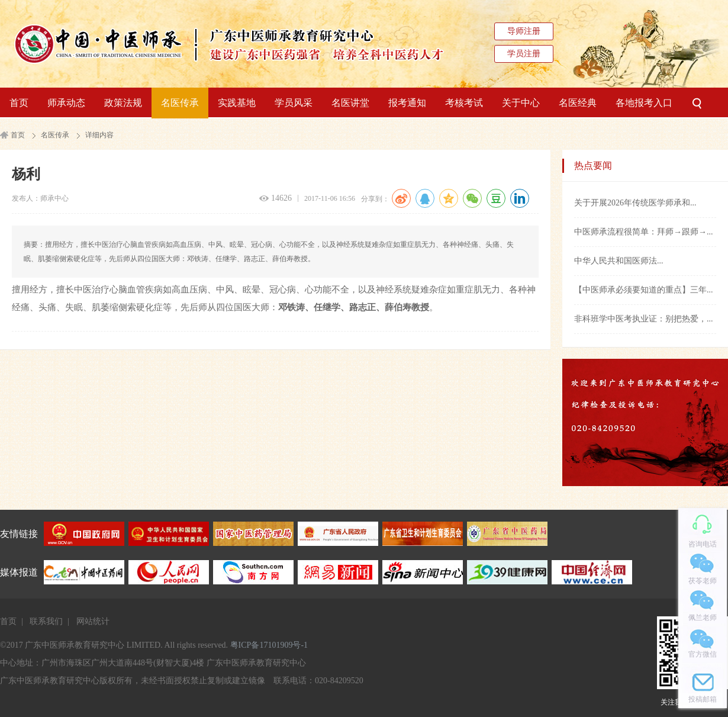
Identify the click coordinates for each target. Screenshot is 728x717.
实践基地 (237, 103)
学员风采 (294, 103)
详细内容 (99, 135)
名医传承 (180, 103)
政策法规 (123, 103)
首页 (19, 103)
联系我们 (46, 621)
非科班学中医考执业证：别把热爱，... (644, 319)
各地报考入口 (644, 103)
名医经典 (578, 103)
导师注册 (524, 31)
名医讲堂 (350, 103)
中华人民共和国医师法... (619, 261)
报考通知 (407, 103)
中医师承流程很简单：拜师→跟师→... (644, 232)
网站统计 (93, 621)
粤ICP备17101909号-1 (269, 645)
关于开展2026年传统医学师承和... (635, 203)
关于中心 (521, 103)
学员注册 (524, 54)
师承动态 (66, 103)
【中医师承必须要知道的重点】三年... (644, 290)
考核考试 (464, 103)
